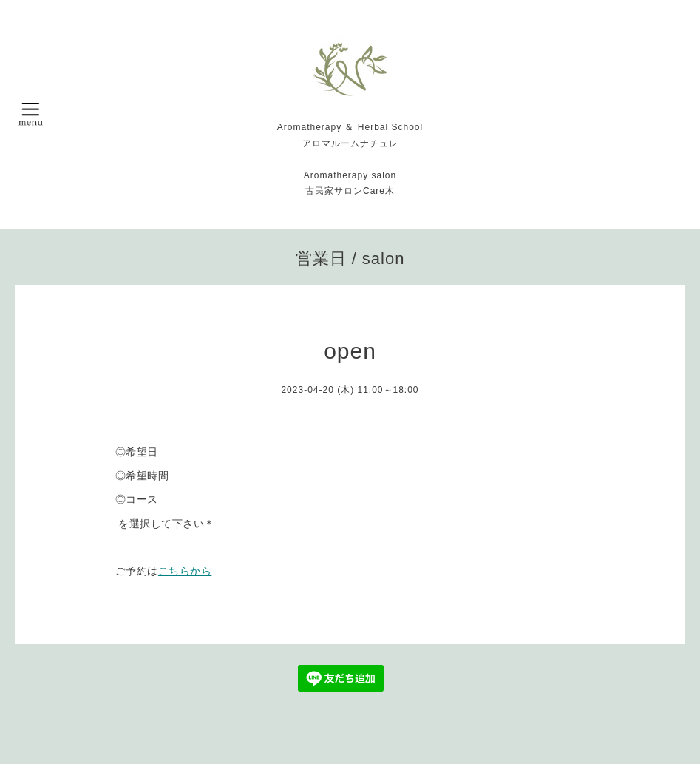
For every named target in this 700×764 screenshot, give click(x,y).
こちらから (185, 571)
